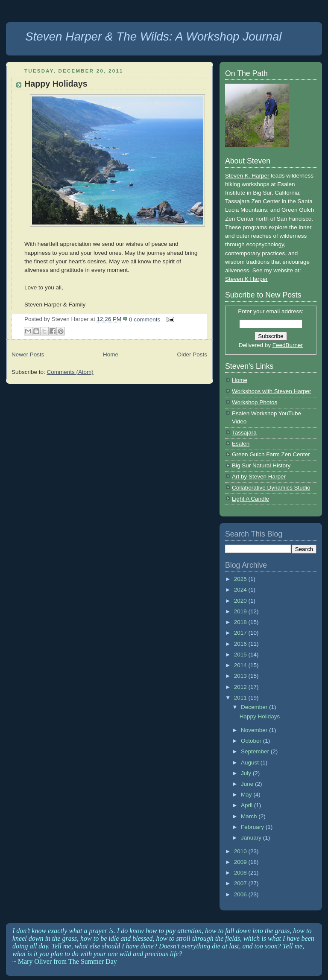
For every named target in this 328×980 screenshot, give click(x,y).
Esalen (241, 444)
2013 (241, 676)
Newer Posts (28, 354)
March (250, 816)
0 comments (145, 319)
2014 (241, 665)
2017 (241, 633)
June (248, 784)
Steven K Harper (246, 279)
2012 (241, 687)
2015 (241, 655)
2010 (241, 851)
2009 (241, 862)
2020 (241, 601)
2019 (241, 611)
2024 (241, 590)
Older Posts (192, 354)
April (247, 805)
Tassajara (244, 433)
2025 (241, 579)
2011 (241, 698)
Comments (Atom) (70, 372)
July (247, 773)
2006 (241, 894)
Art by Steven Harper (259, 477)
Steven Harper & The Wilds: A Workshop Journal (154, 36)
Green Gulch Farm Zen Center (271, 454)
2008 (241, 873)
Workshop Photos (255, 402)
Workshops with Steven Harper (272, 391)
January (252, 838)
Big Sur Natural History (261, 465)
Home (111, 354)
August (251, 763)
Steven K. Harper (247, 176)
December (255, 707)
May (247, 795)
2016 (241, 644)
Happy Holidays (56, 84)
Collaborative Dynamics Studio (271, 488)
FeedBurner (288, 345)
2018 (241, 622)
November (255, 730)
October (252, 741)
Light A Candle (250, 499)
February (253, 827)
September (256, 751)
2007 (241, 883)
